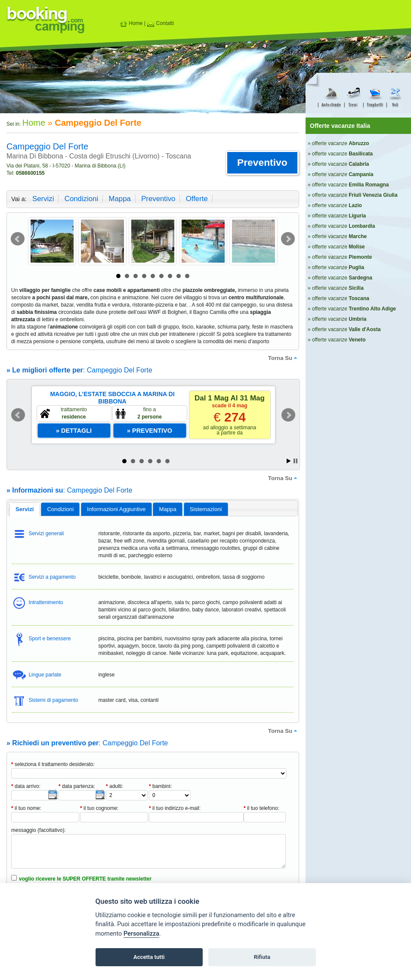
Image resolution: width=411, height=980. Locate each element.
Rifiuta (262, 957)
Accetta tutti (149, 957)
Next (288, 239)
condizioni (81, 199)
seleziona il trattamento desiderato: (53, 764)
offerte (197, 199)
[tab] (25, 509)
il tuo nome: (26, 808)
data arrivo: (26, 786)
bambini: (160, 786)
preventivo (158, 199)
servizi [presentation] (25, 509)
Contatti (160, 23)
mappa (119, 199)
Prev (18, 239)
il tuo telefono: (261, 808)
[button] (262, 163)
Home (131, 23)
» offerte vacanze (338, 143)
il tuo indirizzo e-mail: (175, 808)
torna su (284, 358)
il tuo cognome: (99, 808)
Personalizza (141, 934)
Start (289, 461)
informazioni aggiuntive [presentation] (116, 509)
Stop (295, 461)
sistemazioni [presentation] (206, 509)
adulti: (114, 786)
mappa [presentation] (167, 509)
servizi (43, 199)
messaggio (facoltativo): (39, 830)
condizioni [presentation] (61, 509)
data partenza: (77, 786)
